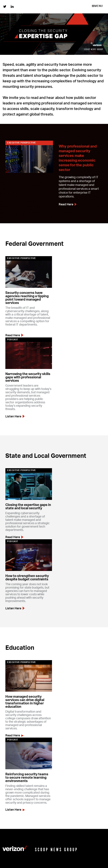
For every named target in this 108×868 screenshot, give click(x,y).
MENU (97, 6)
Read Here (68, 205)
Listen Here (15, 417)
